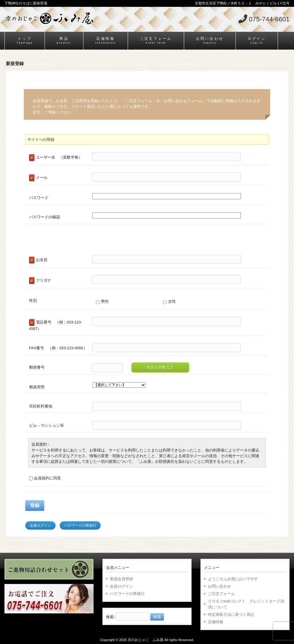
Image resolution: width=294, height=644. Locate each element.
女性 (169, 302)
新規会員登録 (121, 579)
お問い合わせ (219, 586)
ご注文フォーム (221, 594)
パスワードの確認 (45, 217)
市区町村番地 (41, 406)
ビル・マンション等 (46, 426)
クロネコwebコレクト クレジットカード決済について (246, 604)
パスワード (39, 198)
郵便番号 (37, 367)
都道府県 (37, 387)
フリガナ (40, 281)
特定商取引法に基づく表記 (231, 614)
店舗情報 (216, 622)
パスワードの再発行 (80, 525)
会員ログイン (40, 525)
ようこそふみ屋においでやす (233, 579)
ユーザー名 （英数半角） (56, 158)
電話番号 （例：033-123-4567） (56, 325)
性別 (33, 300)
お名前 (38, 260)
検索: (110, 617)
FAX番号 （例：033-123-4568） (58, 348)
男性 (102, 302)
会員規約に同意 (45, 478)
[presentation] (70, 241)
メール (38, 178)
